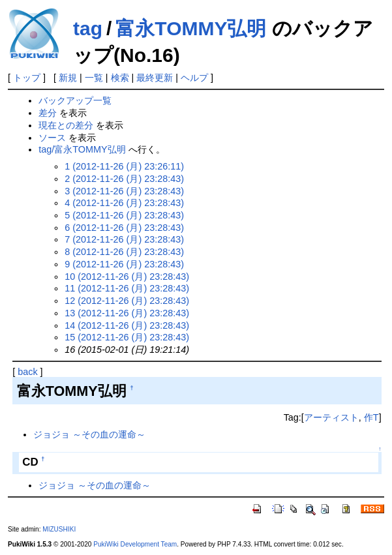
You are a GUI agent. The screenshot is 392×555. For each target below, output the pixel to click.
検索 (120, 78)
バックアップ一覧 (75, 100)
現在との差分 (66, 125)
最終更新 (155, 78)
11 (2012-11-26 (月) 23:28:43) (127, 288)
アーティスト (331, 417)
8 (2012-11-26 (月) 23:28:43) (124, 252)
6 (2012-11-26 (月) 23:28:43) (124, 228)
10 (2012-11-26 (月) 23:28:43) (127, 277)
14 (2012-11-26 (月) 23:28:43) (127, 325)
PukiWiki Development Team (135, 544)
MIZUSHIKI (59, 529)
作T (371, 417)
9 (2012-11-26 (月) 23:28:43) (124, 264)
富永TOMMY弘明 (191, 28)
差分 (48, 113)
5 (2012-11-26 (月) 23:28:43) (124, 215)
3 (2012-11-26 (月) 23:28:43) (124, 191)
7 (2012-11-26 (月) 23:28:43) (124, 239)
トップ (27, 78)
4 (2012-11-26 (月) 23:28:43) (124, 203)
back (27, 372)
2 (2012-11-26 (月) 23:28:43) (124, 179)
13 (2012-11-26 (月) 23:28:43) (127, 313)
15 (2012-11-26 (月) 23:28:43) (127, 337)
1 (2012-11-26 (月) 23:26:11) (124, 166)
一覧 (94, 78)
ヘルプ (194, 78)
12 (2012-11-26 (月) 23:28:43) (127, 301)
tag (88, 28)
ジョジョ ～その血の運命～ (89, 434)
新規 (68, 78)
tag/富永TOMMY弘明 (82, 149)
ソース (52, 138)
